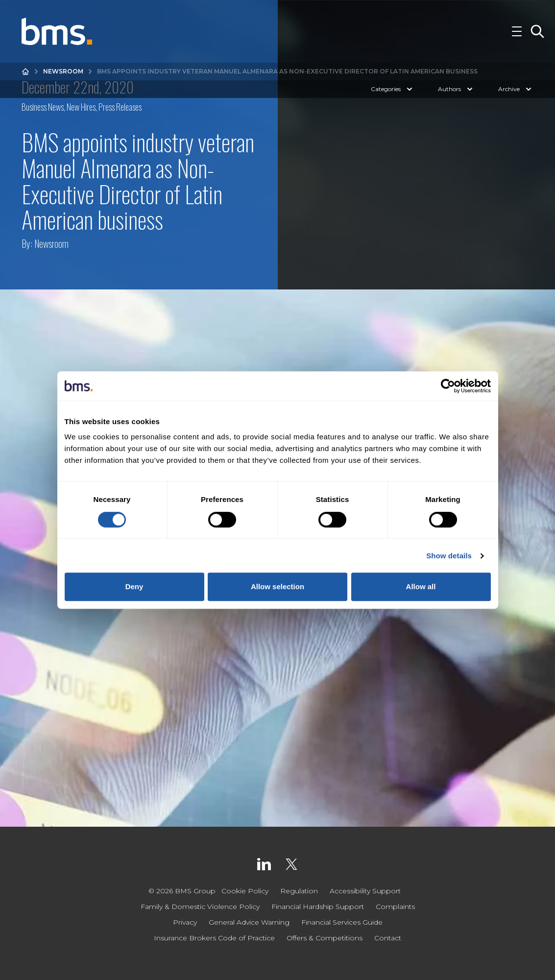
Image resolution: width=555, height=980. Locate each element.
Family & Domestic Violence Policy (200, 907)
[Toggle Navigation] (517, 31)
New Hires (81, 107)
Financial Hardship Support (318, 907)
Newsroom (63, 71)
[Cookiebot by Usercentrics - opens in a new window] (448, 386)
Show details (449, 556)
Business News (43, 107)
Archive (516, 89)
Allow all (421, 586)
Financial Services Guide (342, 922)
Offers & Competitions (325, 938)
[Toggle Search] (537, 31)
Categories (393, 89)
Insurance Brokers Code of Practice (214, 938)
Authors (456, 89)
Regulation (299, 891)
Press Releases (120, 107)
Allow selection (277, 586)
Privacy (185, 922)
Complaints (395, 907)
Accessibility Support (365, 891)
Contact (388, 938)
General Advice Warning (249, 922)
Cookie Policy (245, 891)
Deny (134, 586)
